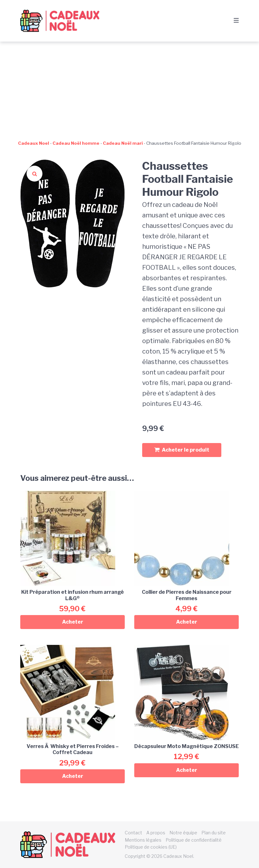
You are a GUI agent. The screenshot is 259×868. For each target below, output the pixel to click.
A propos (156, 833)
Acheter (73, 622)
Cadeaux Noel (34, 143)
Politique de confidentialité (194, 840)
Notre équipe (183, 833)
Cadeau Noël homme (76, 143)
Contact (133, 833)
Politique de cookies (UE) (151, 847)
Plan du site (214, 833)
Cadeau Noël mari (123, 143)
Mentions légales (143, 840)
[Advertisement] (129, 89)
